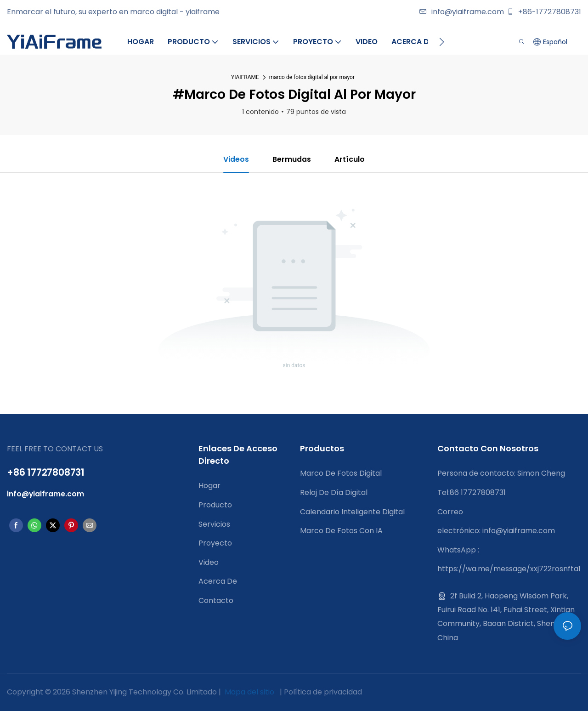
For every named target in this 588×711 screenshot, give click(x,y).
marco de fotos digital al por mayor (312, 77)
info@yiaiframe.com (462, 12)
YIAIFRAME (245, 77)
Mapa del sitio (249, 692)
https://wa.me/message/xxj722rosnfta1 (509, 569)
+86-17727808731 (544, 12)
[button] (442, 42)
